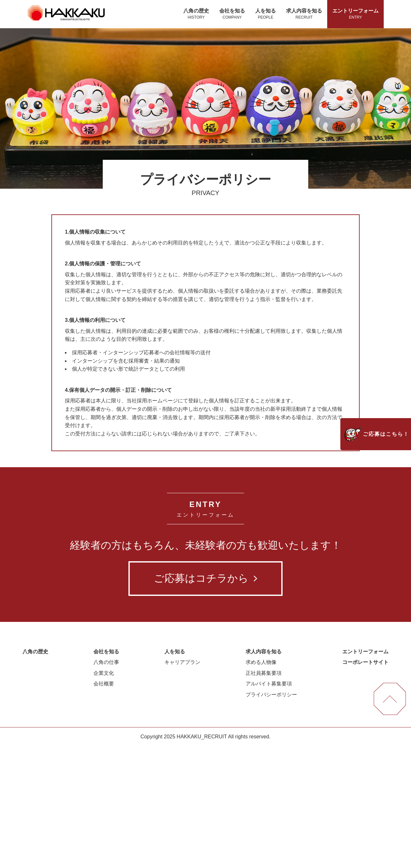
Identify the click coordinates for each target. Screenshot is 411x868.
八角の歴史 (196, 14)
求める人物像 (261, 784)
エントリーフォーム (355, 14)
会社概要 (104, 806)
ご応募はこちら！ (386, 434)
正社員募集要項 (264, 795)
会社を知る (232, 14)
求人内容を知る (304, 14)
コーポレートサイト (365, 784)
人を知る (266, 14)
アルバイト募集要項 (269, 806)
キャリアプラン (182, 784)
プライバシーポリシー (271, 817)
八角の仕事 (106, 784)
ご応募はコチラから (205, 700)
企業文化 (104, 795)
